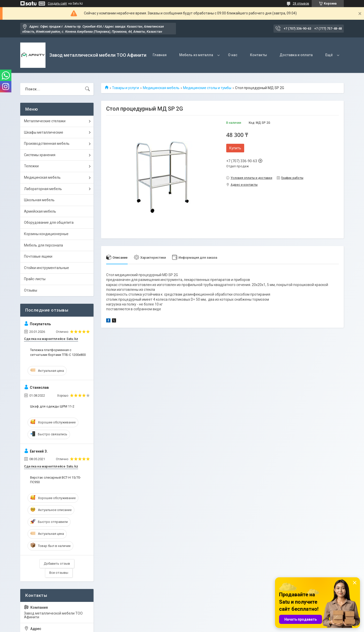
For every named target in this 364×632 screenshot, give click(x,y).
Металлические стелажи (45, 121)
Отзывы (31, 290)
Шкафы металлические (44, 132)
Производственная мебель (47, 144)
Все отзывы (59, 573)
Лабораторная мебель (43, 189)
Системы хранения (40, 155)
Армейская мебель (40, 211)
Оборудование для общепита (49, 222)
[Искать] (87, 89)
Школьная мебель (39, 200)
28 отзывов (301, 4)
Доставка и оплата (296, 55)
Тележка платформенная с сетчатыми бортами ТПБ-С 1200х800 (58, 352)
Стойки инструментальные (47, 268)
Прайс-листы (35, 279)
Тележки (31, 166)
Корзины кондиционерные (46, 234)
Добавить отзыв (57, 564)
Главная (160, 55)
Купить (235, 148)
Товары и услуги (126, 88)
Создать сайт (57, 4)
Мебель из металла (196, 55)
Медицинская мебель (161, 88)
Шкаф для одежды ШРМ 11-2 (52, 406)
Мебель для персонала (43, 245)
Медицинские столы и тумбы (207, 88)
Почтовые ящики (38, 256)
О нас (233, 55)
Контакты (258, 55)
